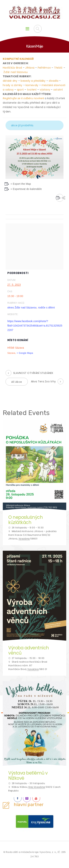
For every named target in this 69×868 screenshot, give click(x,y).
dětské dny (10, 81)
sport (20, 90)
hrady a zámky (13, 85)
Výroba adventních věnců (29, 650)
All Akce (17, 382)
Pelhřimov (44, 68)
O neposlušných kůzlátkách (25, 520)
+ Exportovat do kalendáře (26, 189)
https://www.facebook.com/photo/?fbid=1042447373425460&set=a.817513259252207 (35, 326)
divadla (54, 81)
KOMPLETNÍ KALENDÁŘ (18, 59)
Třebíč (58, 68)
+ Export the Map (21, 184)
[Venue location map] (34, 246)
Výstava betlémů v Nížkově (28, 776)
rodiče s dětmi (46, 308)
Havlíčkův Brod (12, 68)
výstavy (45, 90)
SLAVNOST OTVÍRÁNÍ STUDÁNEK (33, 373)
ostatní (58, 90)
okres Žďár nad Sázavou (22, 308)
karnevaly (32, 85)
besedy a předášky (33, 81)
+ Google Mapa (25, 353)
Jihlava (30, 68)
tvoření (32, 90)
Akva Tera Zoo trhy (43, 381)
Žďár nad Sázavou (16, 72)
